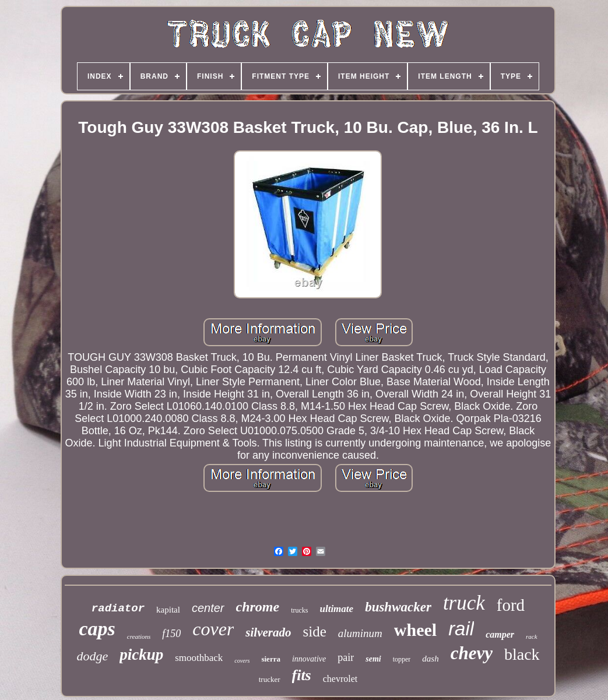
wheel (415, 630)
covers (242, 661)
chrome (258, 607)
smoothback (199, 658)
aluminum (360, 633)
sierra (270, 659)
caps (97, 629)
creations (139, 636)
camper (500, 634)
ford (511, 605)
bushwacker (398, 607)
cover (213, 629)
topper (402, 659)
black (522, 654)
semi (373, 659)
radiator (118, 608)
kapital (168, 610)
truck (464, 603)
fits (302, 675)
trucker (270, 679)
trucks (299, 610)
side (315, 632)
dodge (92, 656)
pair (346, 657)
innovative (309, 659)
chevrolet (340, 679)
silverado (268, 632)
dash (430, 659)
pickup (141, 655)
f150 (171, 634)
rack (532, 636)
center (208, 608)
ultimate (337, 609)
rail (461, 629)
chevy (472, 653)
